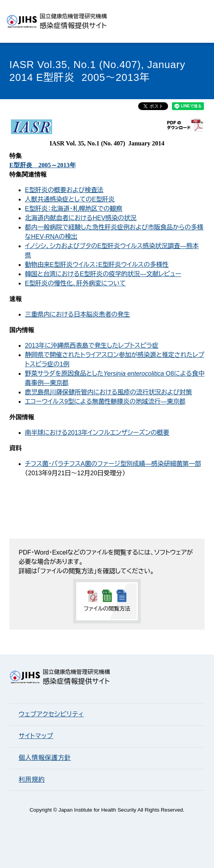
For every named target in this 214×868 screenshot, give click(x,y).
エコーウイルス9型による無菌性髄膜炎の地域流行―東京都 (105, 402)
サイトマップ (36, 736)
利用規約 (32, 780)
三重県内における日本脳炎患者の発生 (77, 314)
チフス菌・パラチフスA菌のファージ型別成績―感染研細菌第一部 (113, 464)
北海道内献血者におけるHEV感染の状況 (81, 218)
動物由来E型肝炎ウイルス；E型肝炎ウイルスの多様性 (97, 265)
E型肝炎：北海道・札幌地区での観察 (74, 209)
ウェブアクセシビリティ (51, 714)
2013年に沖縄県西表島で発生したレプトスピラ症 (92, 346)
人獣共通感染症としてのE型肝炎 (70, 199)
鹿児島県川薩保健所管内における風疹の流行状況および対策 (108, 392)
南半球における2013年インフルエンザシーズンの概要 (97, 433)
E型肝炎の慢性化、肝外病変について (75, 283)
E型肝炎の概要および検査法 (64, 190)
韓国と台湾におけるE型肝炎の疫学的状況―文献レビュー (103, 274)
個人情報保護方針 (45, 758)
